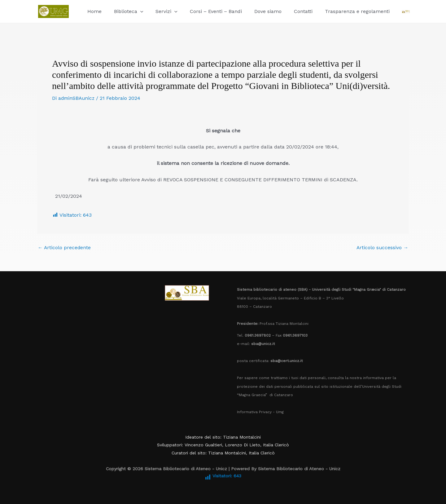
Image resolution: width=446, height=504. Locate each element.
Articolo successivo (382, 247)
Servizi (160, 11)
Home (93, 11)
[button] (137, 11)
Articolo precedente (65, 247)
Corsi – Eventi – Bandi (207, 11)
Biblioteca (125, 11)
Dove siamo (257, 11)
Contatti (290, 11)
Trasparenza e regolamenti (341, 11)
